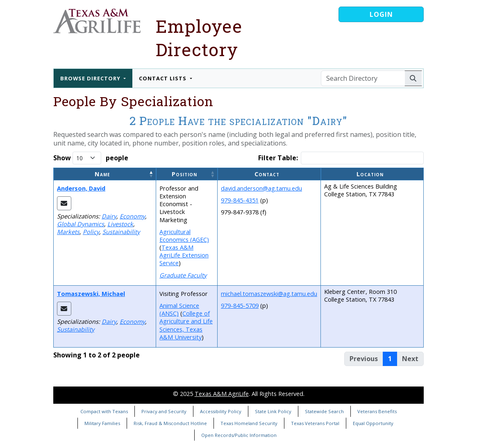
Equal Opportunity (373, 423)
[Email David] (64, 203)
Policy (91, 232)
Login (381, 14)
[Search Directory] (363, 78)
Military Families (102, 423)
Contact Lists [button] (164, 78)
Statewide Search (324, 411)
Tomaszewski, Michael (91, 294)
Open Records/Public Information (239, 435)
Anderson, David (81, 188)
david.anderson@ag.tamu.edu (261, 188)
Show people (91, 158)
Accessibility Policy (221, 411)
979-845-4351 (240, 200)
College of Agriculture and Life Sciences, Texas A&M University (186, 325)
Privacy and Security (164, 411)
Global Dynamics (81, 224)
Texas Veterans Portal (315, 423)
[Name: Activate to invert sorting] (105, 174)
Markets (68, 232)
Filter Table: (278, 158)
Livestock (120, 224)
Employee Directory (199, 38)
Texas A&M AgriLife (222, 394)
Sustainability (121, 232)
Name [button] (102, 174)
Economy (132, 216)
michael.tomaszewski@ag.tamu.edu (269, 294)
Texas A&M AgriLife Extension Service (184, 255)
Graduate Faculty (183, 275)
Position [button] (184, 174)
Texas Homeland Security (249, 423)
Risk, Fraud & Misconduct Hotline (170, 423)
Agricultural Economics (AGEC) (184, 236)
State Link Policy (273, 411)
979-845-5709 (240, 306)
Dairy (109, 216)
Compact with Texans (104, 411)
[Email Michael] (64, 309)
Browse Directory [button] (91, 78)
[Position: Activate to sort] (187, 174)
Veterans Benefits (377, 411)
